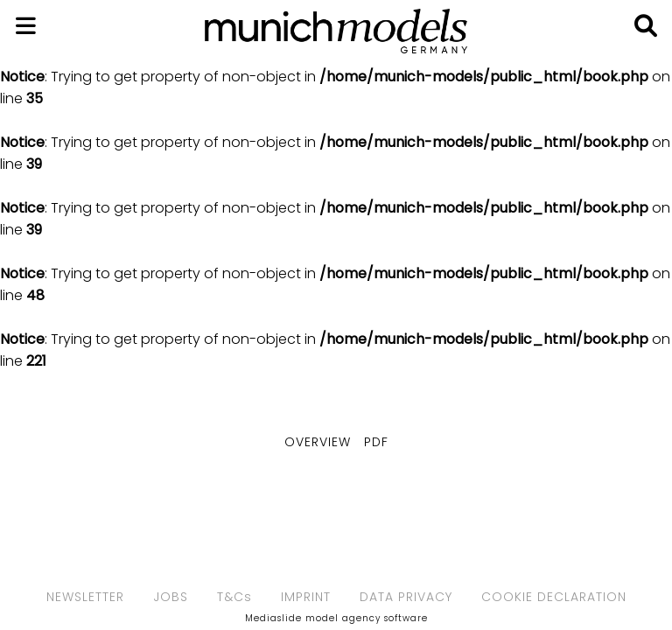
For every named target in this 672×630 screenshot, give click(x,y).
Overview (318, 442)
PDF (376, 442)
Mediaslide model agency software (336, 618)
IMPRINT (306, 597)
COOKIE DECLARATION (554, 597)
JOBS (171, 597)
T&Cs (234, 597)
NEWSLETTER (85, 597)
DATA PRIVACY (406, 597)
